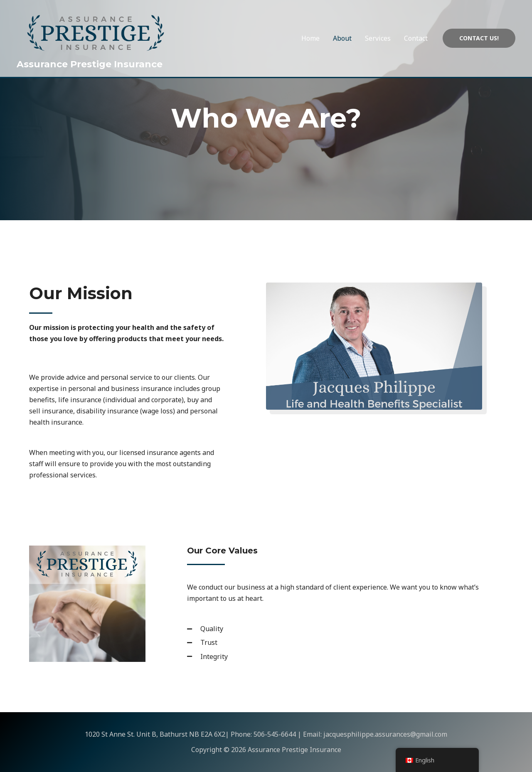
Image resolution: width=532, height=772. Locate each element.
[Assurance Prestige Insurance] (96, 32)
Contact (416, 38)
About (342, 38)
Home (310, 38)
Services (378, 38)
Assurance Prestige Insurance (90, 64)
